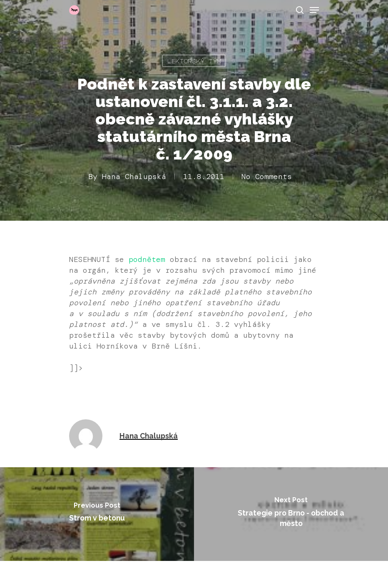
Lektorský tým (194, 61)
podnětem (147, 259)
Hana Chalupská (134, 177)
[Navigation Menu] (314, 10)
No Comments (267, 177)
